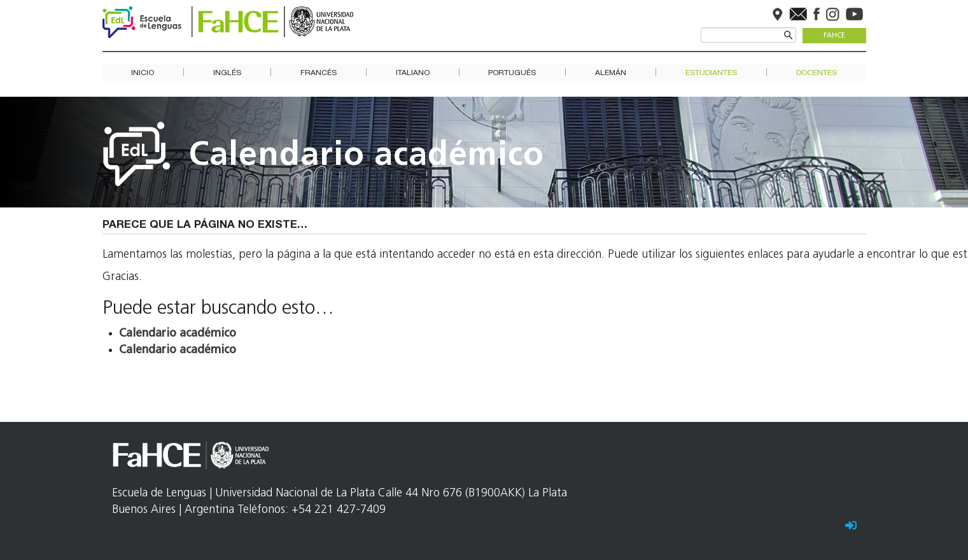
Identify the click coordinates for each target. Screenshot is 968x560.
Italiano (413, 73)
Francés (319, 73)
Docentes (817, 73)
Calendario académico (367, 157)
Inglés (227, 73)
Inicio (143, 73)
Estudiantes (711, 73)
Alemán (611, 73)
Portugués (512, 73)
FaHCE (834, 36)
